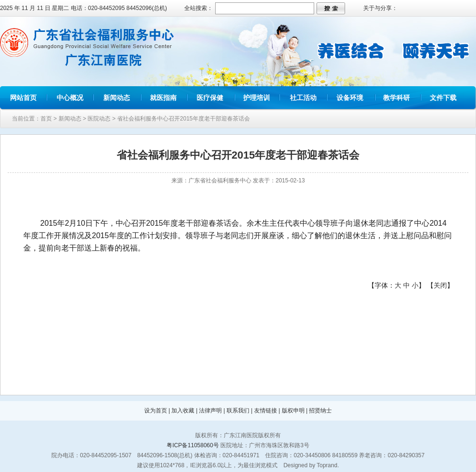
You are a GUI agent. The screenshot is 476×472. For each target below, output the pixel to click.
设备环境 (350, 98)
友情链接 (266, 411)
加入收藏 (183, 411)
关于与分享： (380, 8)
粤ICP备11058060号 (193, 445)
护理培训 (257, 98)
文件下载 (443, 98)
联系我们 (238, 411)
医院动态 (99, 119)
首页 (46, 119)
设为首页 (156, 411)
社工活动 (303, 98)
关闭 (440, 285)
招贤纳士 (320, 411)
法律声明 (210, 411)
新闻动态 (117, 98)
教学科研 (397, 98)
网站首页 (23, 98)
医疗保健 (210, 98)
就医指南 (163, 98)
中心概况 (70, 98)
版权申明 (293, 411)
